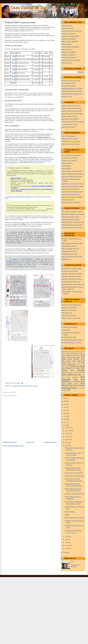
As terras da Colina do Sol (69, 57)
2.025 (14, 56)
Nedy (74, 363)
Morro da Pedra (25, 386)
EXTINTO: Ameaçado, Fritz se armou (72, 227)
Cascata (67, 515)
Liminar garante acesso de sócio (71, 194)
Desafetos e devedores (68, 55)
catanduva (75, 377)
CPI (81, 353)
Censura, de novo (67, 96)
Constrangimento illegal (68, 127)
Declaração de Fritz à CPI (69, 251)
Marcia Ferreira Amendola (69, 310)
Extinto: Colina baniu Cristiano (70, 217)
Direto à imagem (70, 512)
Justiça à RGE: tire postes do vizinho (72, 192)
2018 (65, 404)
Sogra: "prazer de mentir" (69, 136)
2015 (65, 410)
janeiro (67, 549)
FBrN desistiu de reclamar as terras (72, 211)
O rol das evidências (67, 28)
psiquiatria (65, 385)
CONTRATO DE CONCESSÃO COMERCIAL (19, 197)
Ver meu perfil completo (75, 566)
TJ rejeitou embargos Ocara (70, 158)
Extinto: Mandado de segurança (71, 219)
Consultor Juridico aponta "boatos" (72, 279)
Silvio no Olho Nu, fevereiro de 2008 (72, 243)
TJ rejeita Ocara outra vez (69, 160)
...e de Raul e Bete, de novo (70, 124)
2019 (65, 401)
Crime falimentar (66, 166)
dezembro (68, 428)
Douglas (75, 355)
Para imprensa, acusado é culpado (72, 268)
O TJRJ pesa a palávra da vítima (74, 476)
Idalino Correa (13, 239)
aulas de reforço (75, 372)
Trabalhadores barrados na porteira (72, 88)
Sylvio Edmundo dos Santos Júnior (73, 368)
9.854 (14, 60)
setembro (68, 437)
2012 (65, 419)
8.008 (14, 70)
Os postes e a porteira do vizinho (74, 494)
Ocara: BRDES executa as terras (71, 155)
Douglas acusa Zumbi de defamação (72, 114)
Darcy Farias (31, 266)
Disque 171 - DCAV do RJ (69, 307)
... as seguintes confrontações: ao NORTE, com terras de (30, 259)
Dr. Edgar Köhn (66, 330)
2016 (65, 407)
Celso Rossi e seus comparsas (74, 473)
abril (66, 540)
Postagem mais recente (10, 442)
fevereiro (68, 545)
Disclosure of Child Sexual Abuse (71, 305)
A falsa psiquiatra (66, 44)
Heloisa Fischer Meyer (78, 357)
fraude (75, 379)
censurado (14, 386)
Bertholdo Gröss (15, 263)
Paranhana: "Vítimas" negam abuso (72, 274)
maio (67, 537)
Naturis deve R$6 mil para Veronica (72, 176)
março (67, 542)
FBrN (68, 357)
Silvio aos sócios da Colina (69, 246)
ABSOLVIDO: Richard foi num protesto (73, 214)
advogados (81, 370)
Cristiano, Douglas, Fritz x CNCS (71, 106)
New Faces (81, 363)
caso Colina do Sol (71, 374)
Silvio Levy (65, 367)
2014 (65, 413)
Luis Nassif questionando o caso (71, 282)
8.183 (14, 73)
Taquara (64, 370)
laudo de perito (79, 382)
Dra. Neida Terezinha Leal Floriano (72, 342)
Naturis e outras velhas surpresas (75, 518)
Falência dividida (66, 168)
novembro (68, 431)
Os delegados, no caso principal (71, 141)
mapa (19, 386)
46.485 (14, 76)
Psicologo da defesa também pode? (72, 94)
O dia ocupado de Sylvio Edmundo (72, 31)
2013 (65, 416)
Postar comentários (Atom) (16, 446)
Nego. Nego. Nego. (67, 49)
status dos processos (77, 385)
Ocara (63, 365)
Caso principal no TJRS (68, 83)
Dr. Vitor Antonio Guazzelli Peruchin (72, 340)
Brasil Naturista (75, 353)
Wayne (72, 370)
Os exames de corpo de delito (70, 36)
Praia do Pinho (81, 365)
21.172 (14, 63)
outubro (67, 434)
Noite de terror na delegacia (70, 41)
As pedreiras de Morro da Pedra (71, 60)
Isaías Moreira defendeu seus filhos (72, 91)
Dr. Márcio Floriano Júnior (69, 337)
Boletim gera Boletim (67, 200)
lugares (64, 384)
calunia (83, 372)
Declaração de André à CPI (69, 254)
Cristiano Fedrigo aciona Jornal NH (72, 111)
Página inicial (30, 442)
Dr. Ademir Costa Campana (69, 327)
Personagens (71, 365)
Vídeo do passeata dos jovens (70, 249)
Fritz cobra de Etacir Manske (70, 119)
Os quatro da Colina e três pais (70, 80)
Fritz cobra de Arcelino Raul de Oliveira (73, 122)
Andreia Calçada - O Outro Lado (71, 318)
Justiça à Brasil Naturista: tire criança (72, 186)
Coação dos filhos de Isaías (70, 139)
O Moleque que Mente (68, 33)
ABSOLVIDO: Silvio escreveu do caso (72, 222)
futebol (72, 382)
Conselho (69, 355)
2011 (65, 422)
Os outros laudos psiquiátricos (70, 47)
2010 (65, 425)
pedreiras (76, 384)
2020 (65, 398)
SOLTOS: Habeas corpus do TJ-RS (72, 225)
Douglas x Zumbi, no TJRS (69, 116)
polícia (82, 383)
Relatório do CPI (66, 259)
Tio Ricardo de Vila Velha (69, 315)
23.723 (14, 80)
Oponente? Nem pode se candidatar (72, 197)
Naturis (69, 363)
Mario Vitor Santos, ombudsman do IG (73, 284)
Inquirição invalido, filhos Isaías (71, 144)
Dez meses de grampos (68, 86)
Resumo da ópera (67, 25)
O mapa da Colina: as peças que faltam (20, 22)
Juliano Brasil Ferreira (70, 359)
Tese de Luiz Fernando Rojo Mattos (72, 257)
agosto (67, 440)
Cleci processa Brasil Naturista (70, 189)
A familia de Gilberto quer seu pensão (72, 174)
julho (67, 443)
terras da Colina (34, 386)
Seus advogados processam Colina (72, 171)
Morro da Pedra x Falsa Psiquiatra (71, 108)
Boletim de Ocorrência (74, 351)
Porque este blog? (67, 63)
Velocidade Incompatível (69, 39)
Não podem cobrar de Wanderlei (71, 202)
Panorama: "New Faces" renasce (71, 276)
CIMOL (9, 141)
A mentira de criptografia (69, 52)
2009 (65, 552)
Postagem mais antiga (50, 442)
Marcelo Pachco (71, 361)
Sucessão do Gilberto (77, 367)
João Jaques (19, 266)
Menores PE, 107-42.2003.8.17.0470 (72, 184)
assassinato (65, 372)
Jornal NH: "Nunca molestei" (70, 271)
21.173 (14, 66)
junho (67, 445)
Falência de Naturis (67, 163)
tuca (69, 390)
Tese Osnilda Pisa (67, 313)
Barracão (64, 351)
